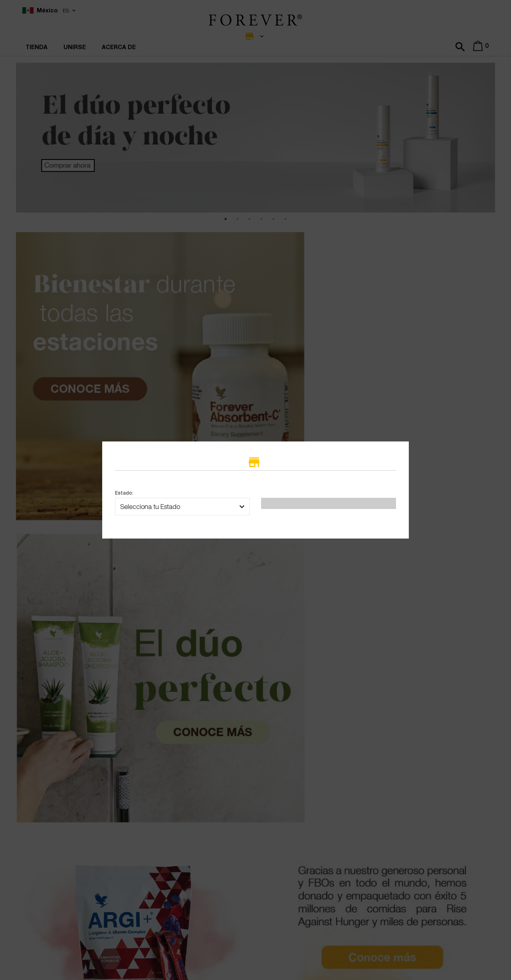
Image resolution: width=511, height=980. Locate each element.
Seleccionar (329, 520)
